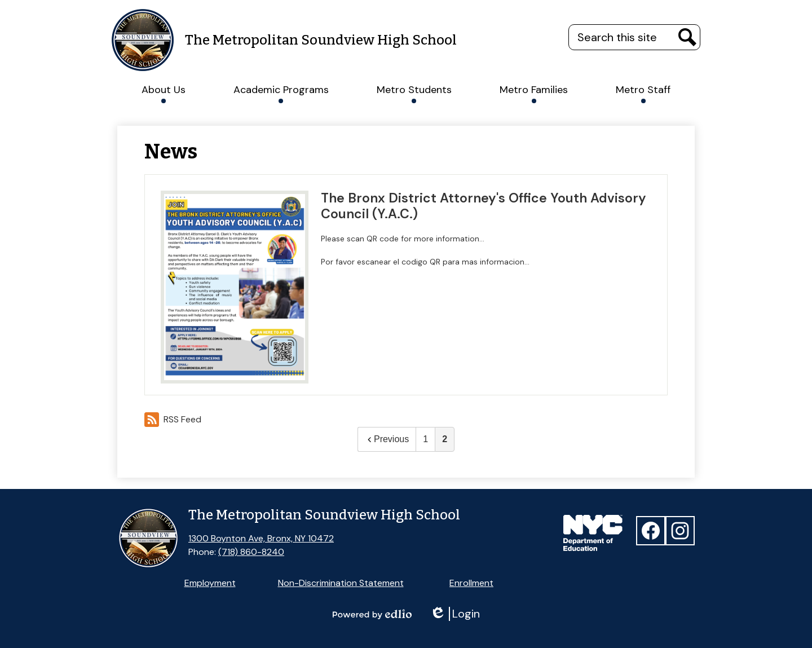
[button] (164, 90)
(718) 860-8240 (251, 552)
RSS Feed (173, 420)
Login (455, 614)
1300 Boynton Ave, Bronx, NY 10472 (261, 538)
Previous (387, 439)
